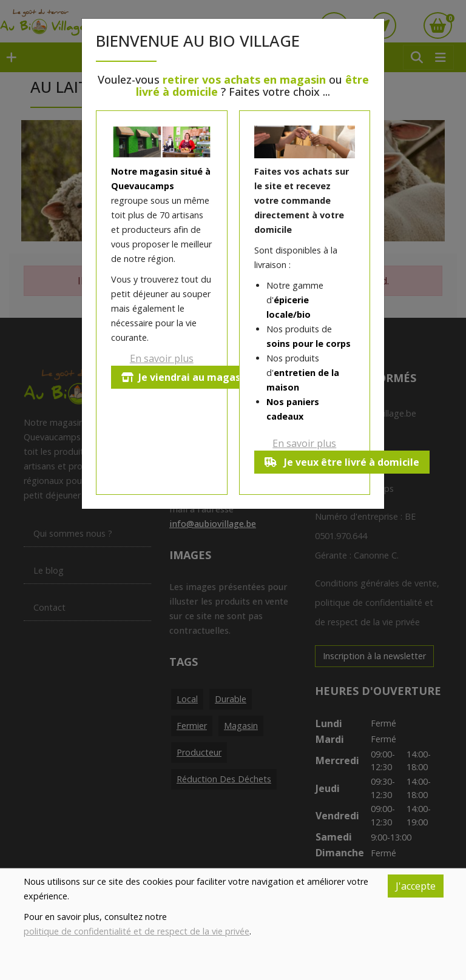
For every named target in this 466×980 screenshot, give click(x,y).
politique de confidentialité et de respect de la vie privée (137, 931)
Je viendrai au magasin (185, 377)
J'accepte (416, 886)
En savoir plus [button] (162, 358)
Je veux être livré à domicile (342, 462)
